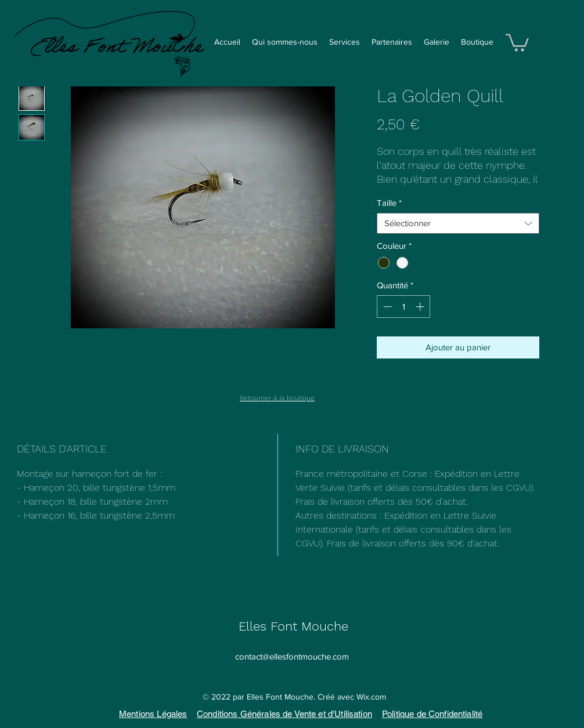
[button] (517, 42)
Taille (389, 203)
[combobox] (458, 223)
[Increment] (421, 307)
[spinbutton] (404, 307)
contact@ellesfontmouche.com (292, 656)
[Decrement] (386, 307)
